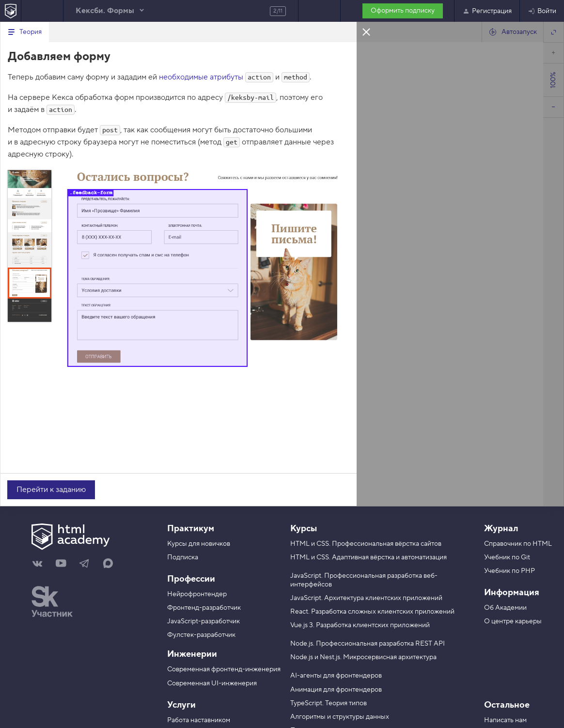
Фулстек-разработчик (201, 635)
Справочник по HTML (518, 544)
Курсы (304, 529)
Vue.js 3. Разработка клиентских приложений (360, 625)
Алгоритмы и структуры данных (340, 717)
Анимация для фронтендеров (336, 690)
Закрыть (366, 32)
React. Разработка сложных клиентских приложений (372, 612)
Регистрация (487, 11)
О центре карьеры (513, 621)
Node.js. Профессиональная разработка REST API (368, 644)
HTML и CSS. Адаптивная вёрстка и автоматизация (368, 557)
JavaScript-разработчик (204, 621)
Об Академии (505, 608)
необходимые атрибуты (201, 77)
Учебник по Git (507, 557)
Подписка (183, 557)
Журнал (501, 529)
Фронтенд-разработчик (204, 608)
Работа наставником (199, 720)
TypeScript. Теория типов (329, 703)
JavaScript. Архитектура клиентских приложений (366, 598)
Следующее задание (319, 11)
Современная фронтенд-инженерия (224, 669)
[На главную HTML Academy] (10, 11)
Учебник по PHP (509, 571)
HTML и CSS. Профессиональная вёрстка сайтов (366, 544)
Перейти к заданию (51, 490)
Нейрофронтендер (197, 594)
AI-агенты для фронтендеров (336, 676)
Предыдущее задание (42, 11)
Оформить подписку (403, 11)
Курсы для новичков (199, 544)
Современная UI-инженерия (212, 683)
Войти (542, 11)
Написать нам (505, 720)
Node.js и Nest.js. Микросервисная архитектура (363, 657)
